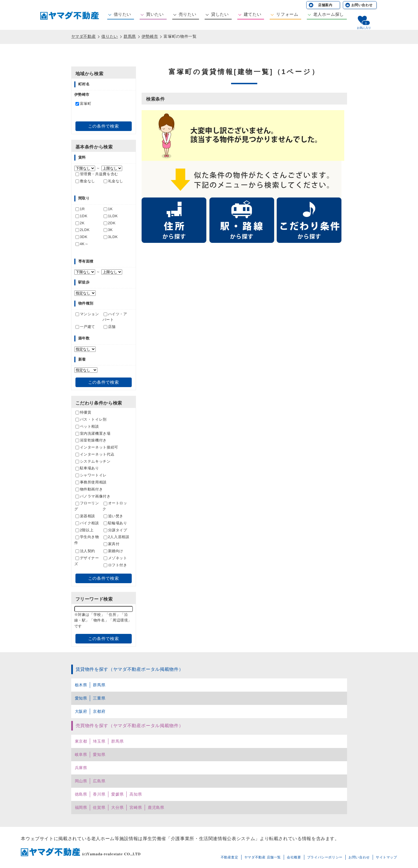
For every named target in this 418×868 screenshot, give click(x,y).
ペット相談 (87, 426)
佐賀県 (99, 807)
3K (108, 230)
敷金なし (85, 181)
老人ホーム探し (329, 14)
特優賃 (83, 412)
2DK (110, 223)
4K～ (82, 244)
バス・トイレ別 (91, 419)
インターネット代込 (95, 454)
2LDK (83, 230)
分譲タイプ (115, 530)
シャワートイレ (91, 475)
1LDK (111, 216)
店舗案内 (325, 5)
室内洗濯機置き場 (93, 433)
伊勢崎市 (150, 36)
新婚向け (114, 551)
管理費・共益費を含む (97, 174)
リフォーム (287, 14)
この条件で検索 (103, 126)
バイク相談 (87, 523)
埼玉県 (99, 741)
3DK (81, 237)
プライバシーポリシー (325, 857)
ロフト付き (115, 565)
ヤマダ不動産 (84, 36)
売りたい (188, 14)
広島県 (99, 781)
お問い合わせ (362, 5)
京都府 (99, 711)
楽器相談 (85, 516)
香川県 (99, 794)
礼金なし (114, 181)
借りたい (123, 14)
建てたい (253, 14)
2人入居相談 (117, 537)
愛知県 (81, 698)
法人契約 (85, 551)
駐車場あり (87, 468)
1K (108, 209)
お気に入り (364, 28)
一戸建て (85, 327)
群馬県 (130, 36)
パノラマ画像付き (93, 496)
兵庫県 (81, 768)
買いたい (155, 14)
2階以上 (85, 530)
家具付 (112, 544)
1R (80, 209)
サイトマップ (386, 857)
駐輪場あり (115, 523)
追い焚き (114, 516)
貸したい (220, 14)
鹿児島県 (156, 807)
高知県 (136, 794)
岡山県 (81, 781)
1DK (81, 216)
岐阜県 (81, 754)
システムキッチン (93, 461)
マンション (87, 314)
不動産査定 (230, 857)
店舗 (110, 327)
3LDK (111, 237)
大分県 (117, 807)
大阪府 (81, 711)
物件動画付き (89, 489)
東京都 (81, 741)
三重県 (99, 698)
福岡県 (81, 807)
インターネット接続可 (97, 447)
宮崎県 (136, 807)
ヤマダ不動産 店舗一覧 (263, 857)
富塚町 (83, 104)
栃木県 (81, 685)
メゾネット (115, 558)
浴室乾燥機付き (91, 440)
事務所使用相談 (91, 482)
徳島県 (81, 794)
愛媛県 (117, 794)
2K (80, 223)
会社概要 (294, 857)
